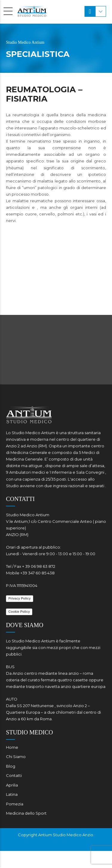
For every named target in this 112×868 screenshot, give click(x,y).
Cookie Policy (19, 612)
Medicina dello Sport (26, 813)
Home (12, 747)
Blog (11, 766)
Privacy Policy (20, 598)
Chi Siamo (16, 757)
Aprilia (12, 785)
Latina (12, 794)
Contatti (14, 775)
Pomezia (15, 804)
